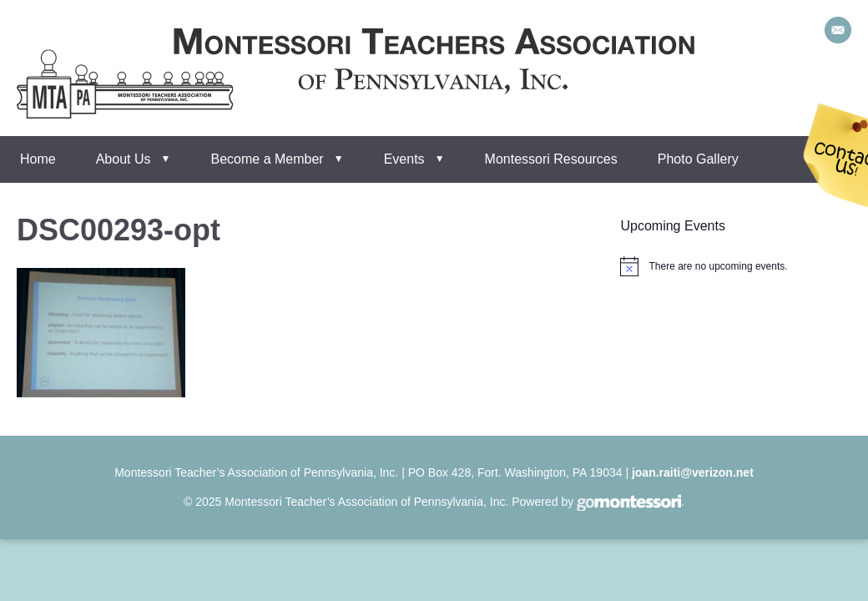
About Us (124, 159)
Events (404, 159)
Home (38, 159)
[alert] (718, 267)
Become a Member (267, 159)
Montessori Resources (551, 159)
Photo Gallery (698, 159)
